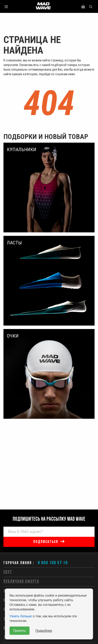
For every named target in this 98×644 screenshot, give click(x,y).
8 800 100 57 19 (53, 563)
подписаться (46, 542)
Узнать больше (21, 616)
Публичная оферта (21, 582)
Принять (19, 631)
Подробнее (44, 631)
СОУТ (8, 572)
